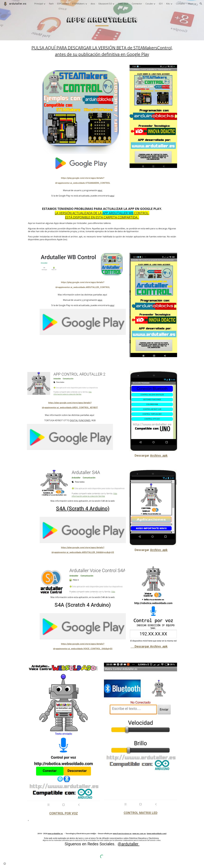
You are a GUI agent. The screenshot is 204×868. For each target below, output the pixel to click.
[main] (102, 20)
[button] (201, 4)
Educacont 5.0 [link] (105, 4)
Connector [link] (137, 4)
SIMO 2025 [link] (123, 4)
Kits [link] (168, 4)
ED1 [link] (161, 4)
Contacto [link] (180, 4)
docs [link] (93, 4)
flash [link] (51, 4)
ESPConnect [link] (63, 4)
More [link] (191, 4)
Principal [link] (39, 4)
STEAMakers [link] (78, 4)
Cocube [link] (149, 4)
